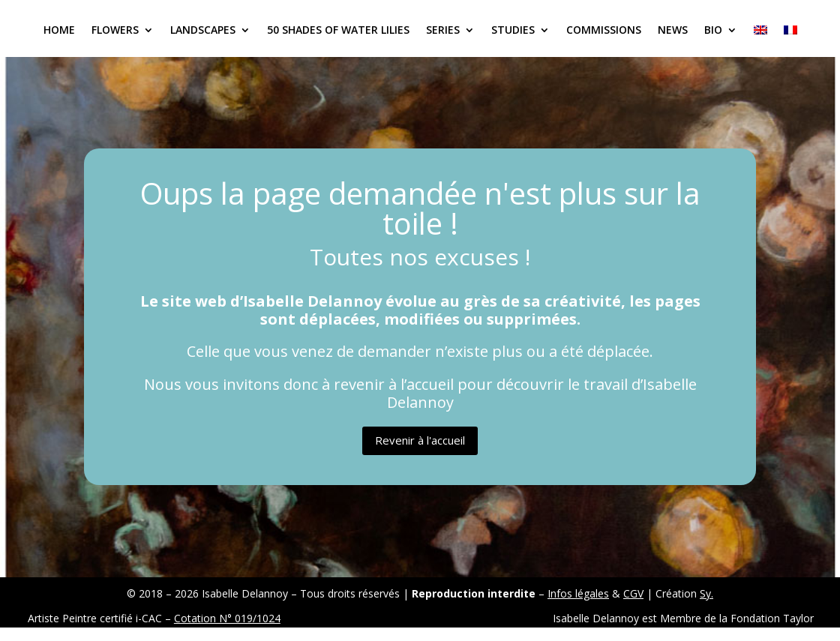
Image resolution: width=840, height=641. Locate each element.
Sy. (706, 593)
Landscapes (203, 31)
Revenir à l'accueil (420, 440)
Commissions (604, 31)
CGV (633, 593)
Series (443, 31)
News (673, 31)
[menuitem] (760, 41)
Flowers (115, 31)
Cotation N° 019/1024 (227, 618)
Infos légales (578, 593)
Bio (713, 31)
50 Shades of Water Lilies (338, 31)
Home (59, 31)
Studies (513, 31)
